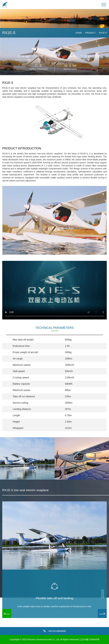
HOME (79, 33)
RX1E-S (103, 33)
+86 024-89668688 (57, 631)
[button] (102, 613)
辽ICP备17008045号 (90, 639)
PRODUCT (91, 33)
